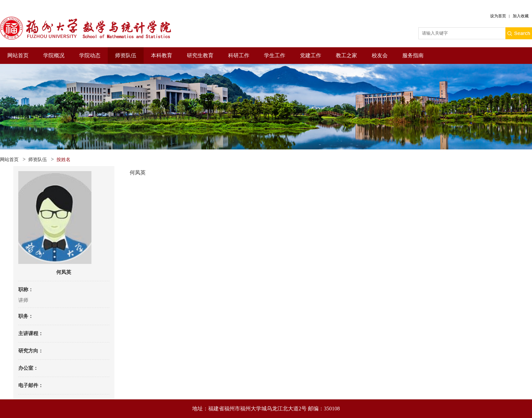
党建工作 (311, 55)
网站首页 (18, 55)
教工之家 (346, 55)
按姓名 (64, 160)
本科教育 (162, 55)
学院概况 (54, 55)
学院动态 (90, 55)
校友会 (380, 55)
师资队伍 (126, 55)
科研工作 (239, 55)
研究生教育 (200, 55)
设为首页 (498, 16)
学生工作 (275, 55)
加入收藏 (521, 16)
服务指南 (413, 55)
